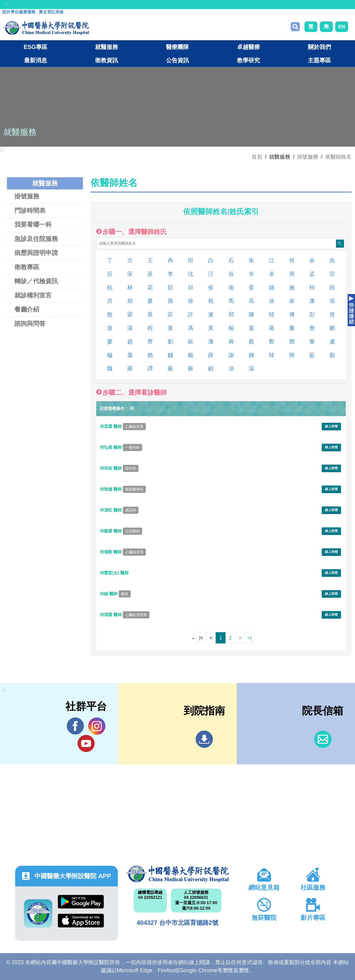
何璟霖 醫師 (125, 615)
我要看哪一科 (33, 224)
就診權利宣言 (33, 295)
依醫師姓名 (338, 157)
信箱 (323, 739)
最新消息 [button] (36, 60)
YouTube (86, 743)
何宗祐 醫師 (119, 468)
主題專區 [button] (319, 60)
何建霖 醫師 (121, 531)
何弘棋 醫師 (121, 447)
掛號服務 (308, 157)
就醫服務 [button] (107, 47)
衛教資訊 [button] (107, 60)
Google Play (81, 902)
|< (201, 638)
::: (6, 4)
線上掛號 (331, 426)
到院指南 (204, 739)
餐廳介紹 (27, 309)
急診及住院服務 (36, 239)
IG (97, 726)
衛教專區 (27, 267)
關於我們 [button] (319, 47)
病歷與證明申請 (36, 253)
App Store (81, 921)
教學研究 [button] (248, 60)
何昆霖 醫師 (123, 426)
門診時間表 (30, 210)
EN (342, 27)
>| (250, 638)
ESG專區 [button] (35, 47)
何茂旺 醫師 (119, 510)
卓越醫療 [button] (248, 47)
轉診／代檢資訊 (36, 281)
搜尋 (295, 27)
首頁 (257, 157)
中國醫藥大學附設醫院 (177, 874)
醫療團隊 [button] (177, 47)
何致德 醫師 (123, 489)
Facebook (75, 726)
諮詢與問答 (30, 324)
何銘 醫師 (115, 594)
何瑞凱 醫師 (123, 552)
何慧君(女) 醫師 (115, 573)
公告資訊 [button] (177, 60)
